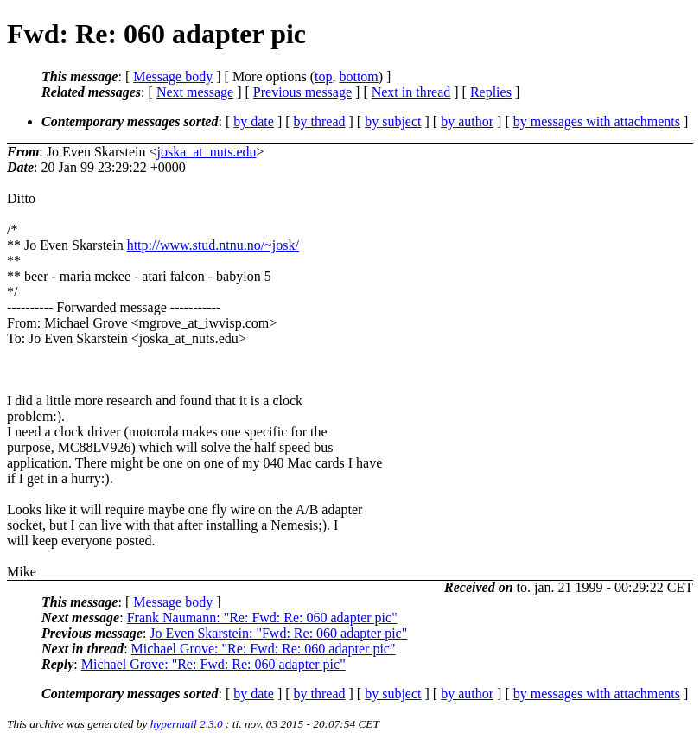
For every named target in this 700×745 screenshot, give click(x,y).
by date (254, 121)
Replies (491, 92)
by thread (320, 121)
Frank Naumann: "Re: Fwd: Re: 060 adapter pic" (262, 618)
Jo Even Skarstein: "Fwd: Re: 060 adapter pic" (278, 633)
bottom (358, 76)
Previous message (302, 92)
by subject (393, 121)
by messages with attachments (597, 121)
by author (467, 121)
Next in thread (411, 92)
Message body (173, 76)
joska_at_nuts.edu (206, 152)
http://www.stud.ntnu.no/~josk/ (213, 245)
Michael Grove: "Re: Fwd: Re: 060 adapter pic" (264, 649)
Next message (195, 92)
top (323, 76)
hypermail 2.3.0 (187, 724)
